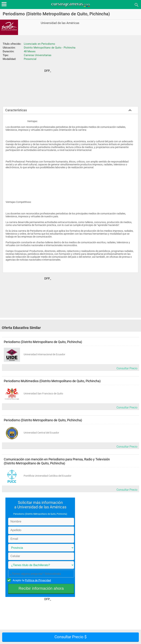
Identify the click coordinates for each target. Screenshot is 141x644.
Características (16, 110)
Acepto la (31, 580)
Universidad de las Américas (60, 23)
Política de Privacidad (38, 580)
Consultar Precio (127, 368)
